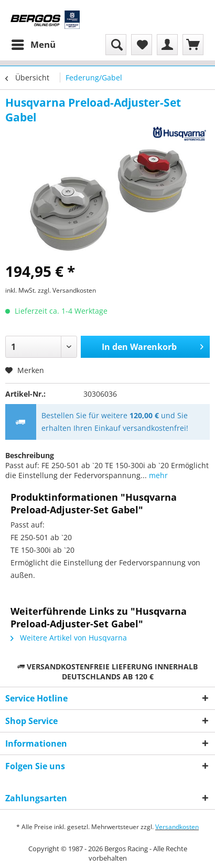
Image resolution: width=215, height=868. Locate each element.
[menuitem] (33, 45)
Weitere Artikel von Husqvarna (69, 638)
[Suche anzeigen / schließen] (116, 45)
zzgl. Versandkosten (67, 290)
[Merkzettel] (142, 45)
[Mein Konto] (167, 45)
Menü (34, 43)
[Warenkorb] (193, 45)
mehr (157, 475)
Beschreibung (30, 455)
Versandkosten (177, 827)
